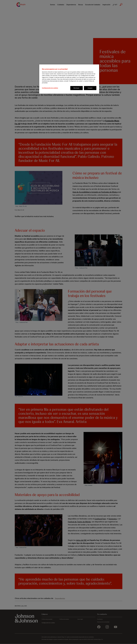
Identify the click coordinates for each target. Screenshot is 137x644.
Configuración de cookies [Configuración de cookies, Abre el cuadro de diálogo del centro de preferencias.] (50, 88)
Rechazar (76, 88)
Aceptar (90, 88)
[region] (69, 79)
